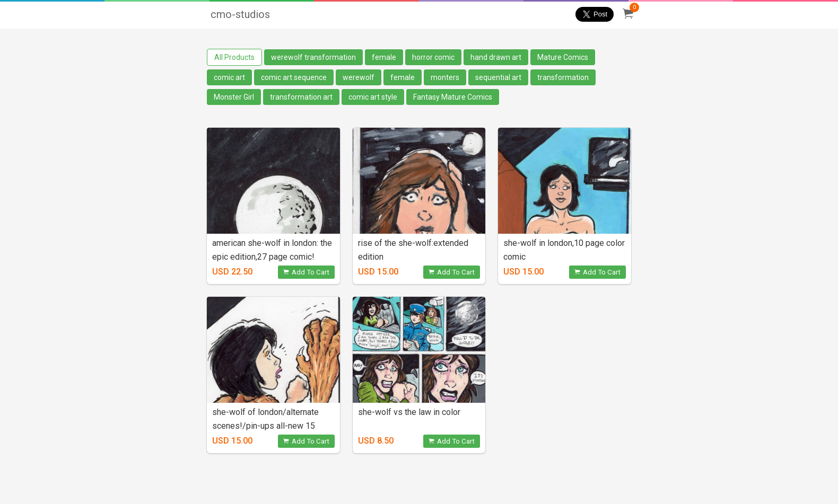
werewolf (359, 77)
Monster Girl (234, 97)
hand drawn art (496, 57)
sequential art (498, 77)
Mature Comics (563, 57)
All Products (234, 57)
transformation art (301, 97)
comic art (229, 77)
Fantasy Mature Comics (453, 97)
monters (445, 77)
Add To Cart (306, 272)
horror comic (433, 57)
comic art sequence (294, 77)
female (384, 57)
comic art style (373, 97)
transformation (563, 77)
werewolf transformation (313, 57)
